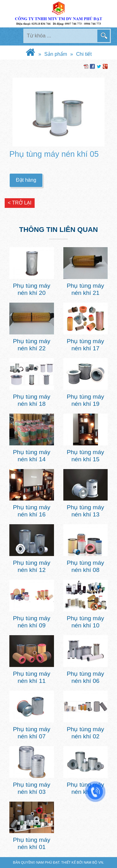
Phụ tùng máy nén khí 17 (85, 345)
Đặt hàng (26, 180)
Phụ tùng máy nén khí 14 (32, 456)
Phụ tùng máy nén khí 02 (85, 733)
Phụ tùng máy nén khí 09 (32, 622)
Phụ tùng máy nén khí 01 (32, 843)
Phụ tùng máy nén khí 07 (32, 733)
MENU (14, 36)
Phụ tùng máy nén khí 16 (32, 511)
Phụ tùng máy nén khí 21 (85, 289)
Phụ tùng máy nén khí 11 (32, 677)
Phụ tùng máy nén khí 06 (85, 677)
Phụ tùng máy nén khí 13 (85, 511)
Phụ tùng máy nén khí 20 (32, 289)
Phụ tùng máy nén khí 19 (85, 400)
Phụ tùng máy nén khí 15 (85, 456)
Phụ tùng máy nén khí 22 (32, 345)
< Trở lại (20, 203)
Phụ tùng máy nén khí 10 (85, 622)
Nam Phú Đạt (48, 862)
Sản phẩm (56, 54)
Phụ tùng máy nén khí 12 (32, 566)
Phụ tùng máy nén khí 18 (32, 400)
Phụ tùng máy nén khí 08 (85, 566)
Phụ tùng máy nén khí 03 (32, 788)
